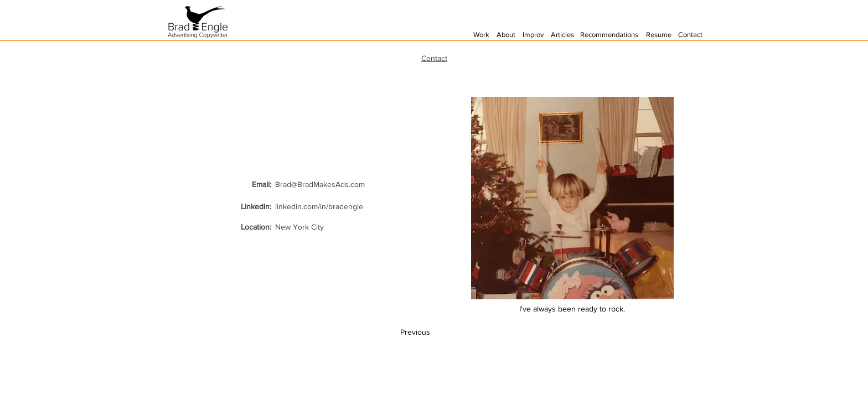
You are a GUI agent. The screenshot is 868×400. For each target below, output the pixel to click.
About (506, 35)
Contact (690, 35)
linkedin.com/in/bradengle (319, 206)
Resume (659, 35)
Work (481, 35)
